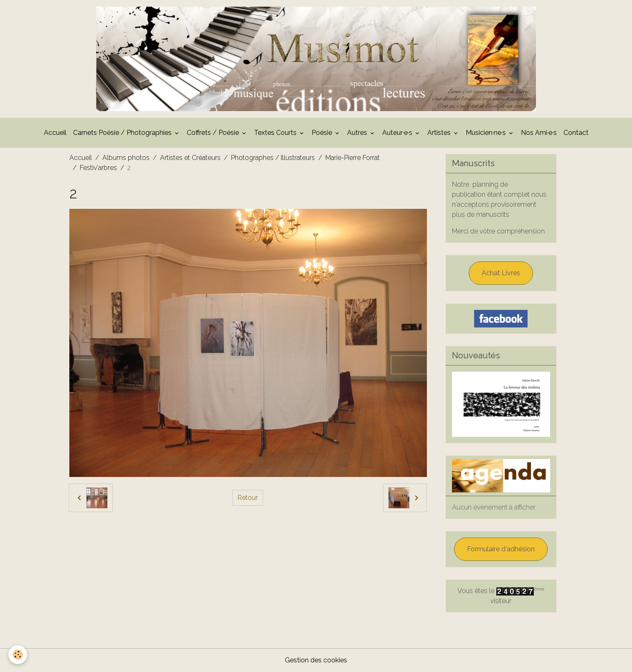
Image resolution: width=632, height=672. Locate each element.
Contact (576, 133)
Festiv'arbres (98, 168)
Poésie (323, 133)
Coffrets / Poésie (214, 133)
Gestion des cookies (316, 660)
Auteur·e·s (398, 133)
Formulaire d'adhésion (501, 549)
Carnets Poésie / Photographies (123, 133)
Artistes (440, 133)
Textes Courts (276, 133)
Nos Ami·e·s (539, 133)
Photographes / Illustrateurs (273, 158)
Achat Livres (501, 273)
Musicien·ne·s (487, 133)
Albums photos (126, 158)
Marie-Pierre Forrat (353, 158)
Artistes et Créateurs (190, 158)
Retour (248, 498)
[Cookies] (18, 655)
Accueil (55, 133)
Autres (358, 133)
